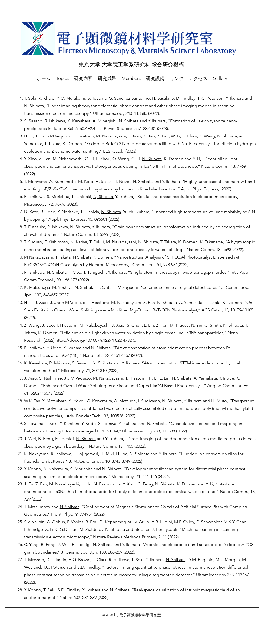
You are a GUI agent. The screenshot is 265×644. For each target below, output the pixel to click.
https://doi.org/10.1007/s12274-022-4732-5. (96, 340)
